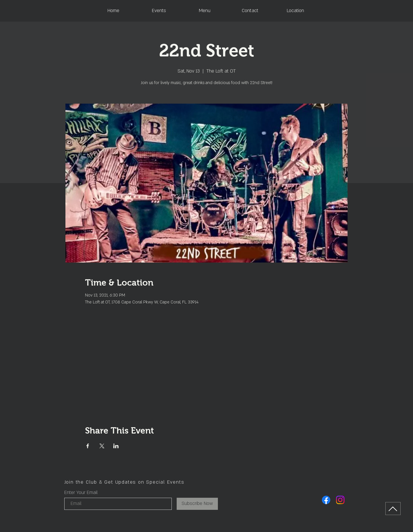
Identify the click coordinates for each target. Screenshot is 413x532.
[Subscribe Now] (197, 504)
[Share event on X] (102, 446)
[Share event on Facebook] (88, 446)
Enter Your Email (81, 493)
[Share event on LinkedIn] (116, 446)
